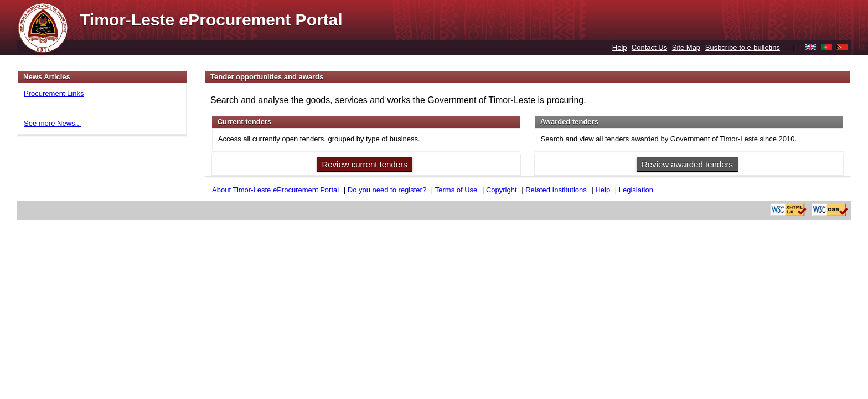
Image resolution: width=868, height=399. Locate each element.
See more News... (52, 123)
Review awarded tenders (687, 164)
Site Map (686, 47)
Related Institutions (556, 190)
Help (620, 47)
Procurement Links (54, 93)
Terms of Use (456, 190)
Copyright (502, 190)
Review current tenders (364, 164)
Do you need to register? (387, 190)
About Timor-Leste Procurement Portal (275, 190)
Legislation (636, 190)
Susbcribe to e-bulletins (743, 47)
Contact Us (649, 47)
